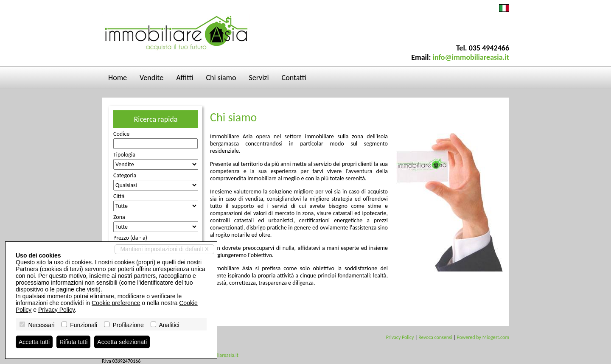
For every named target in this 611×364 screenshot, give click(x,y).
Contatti (294, 78)
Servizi (259, 78)
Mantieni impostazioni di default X (164, 249)
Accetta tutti (34, 342)
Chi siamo (221, 78)
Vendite (151, 78)
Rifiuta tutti (73, 342)
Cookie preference (116, 303)
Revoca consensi (435, 337)
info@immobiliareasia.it (471, 57)
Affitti (185, 78)
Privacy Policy (400, 337)
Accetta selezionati (122, 342)
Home (118, 78)
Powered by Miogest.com (483, 337)
